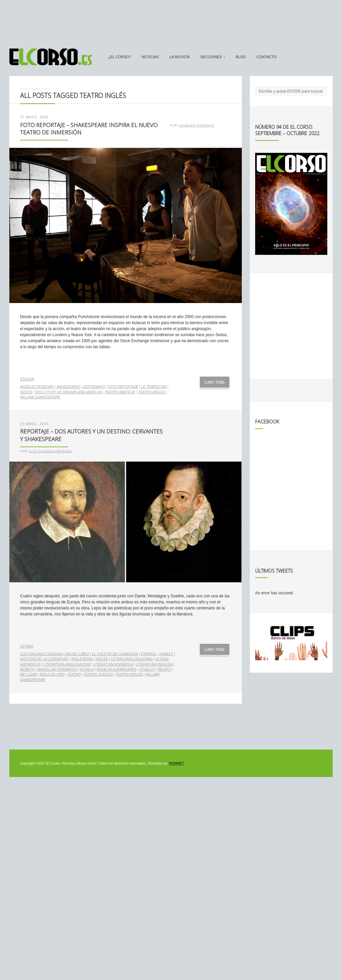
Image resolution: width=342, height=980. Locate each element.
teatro (74, 674)
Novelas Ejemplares (117, 669)
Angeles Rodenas (197, 125)
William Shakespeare (40, 397)
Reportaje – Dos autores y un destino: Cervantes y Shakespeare (91, 435)
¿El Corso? (120, 57)
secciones (211, 57)
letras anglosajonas (132, 659)
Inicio (25, 89)
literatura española (113, 664)
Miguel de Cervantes (57, 669)
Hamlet (166, 654)
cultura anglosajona (41, 654)
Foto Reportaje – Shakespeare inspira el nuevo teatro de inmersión (89, 129)
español (148, 654)
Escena (27, 379)
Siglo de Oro (52, 674)
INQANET (176, 763)
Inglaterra (82, 659)
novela (87, 669)
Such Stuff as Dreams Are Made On (68, 392)
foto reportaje (123, 387)
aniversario (68, 387)
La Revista (180, 57)
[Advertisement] (171, 21)
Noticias (150, 57)
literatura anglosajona (67, 664)
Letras (27, 646)
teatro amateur (120, 392)
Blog (241, 57)
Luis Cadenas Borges (51, 451)
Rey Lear (28, 674)
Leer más (215, 382)
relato (164, 669)
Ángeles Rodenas (37, 387)
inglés (102, 659)
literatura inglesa (154, 664)
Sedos (26, 392)
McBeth (27, 669)
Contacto (267, 57)
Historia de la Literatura (44, 659)
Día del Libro (77, 654)
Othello (147, 669)
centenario (94, 387)
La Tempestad (154, 387)
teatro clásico (98, 674)
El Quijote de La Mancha (115, 654)
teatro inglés (151, 392)
